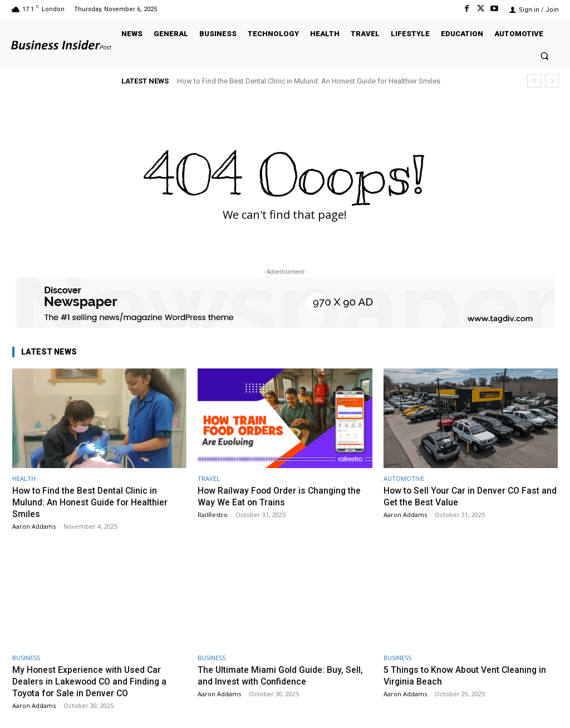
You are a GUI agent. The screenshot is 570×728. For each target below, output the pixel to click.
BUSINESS (26, 657)
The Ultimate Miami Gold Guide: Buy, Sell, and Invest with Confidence (275, 675)
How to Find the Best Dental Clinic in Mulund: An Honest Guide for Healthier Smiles (309, 81)
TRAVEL (209, 478)
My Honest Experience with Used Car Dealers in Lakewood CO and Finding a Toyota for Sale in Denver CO (93, 680)
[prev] (534, 81)
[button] (545, 55)
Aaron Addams (34, 525)
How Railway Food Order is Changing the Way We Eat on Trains (284, 496)
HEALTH (24, 478)
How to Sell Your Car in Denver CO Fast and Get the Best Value (466, 496)
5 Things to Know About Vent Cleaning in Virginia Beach (470, 675)
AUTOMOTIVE (404, 478)
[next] (552, 81)
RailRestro (213, 514)
